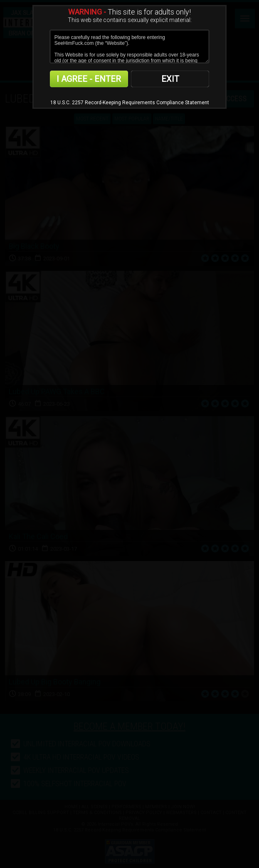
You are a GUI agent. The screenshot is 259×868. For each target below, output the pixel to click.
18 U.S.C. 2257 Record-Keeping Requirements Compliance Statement (130, 103)
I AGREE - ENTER (89, 79)
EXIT (170, 79)
